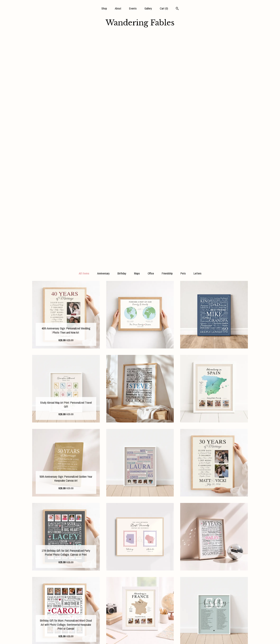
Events (133, 8)
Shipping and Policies (66, 631)
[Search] (177, 9)
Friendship (167, 46)
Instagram (140, 613)
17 (157, 573)
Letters (197, 46)
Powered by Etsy (214, 619)
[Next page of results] (171, 573)
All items (84, 46)
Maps (137, 46)
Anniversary (103, 46)
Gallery (148, 8)
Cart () (164, 8)
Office (151, 46)
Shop (104, 8)
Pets (183, 46)
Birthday (122, 46)
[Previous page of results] (110, 573)
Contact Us (66, 636)
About (118, 8)
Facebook (140, 608)
